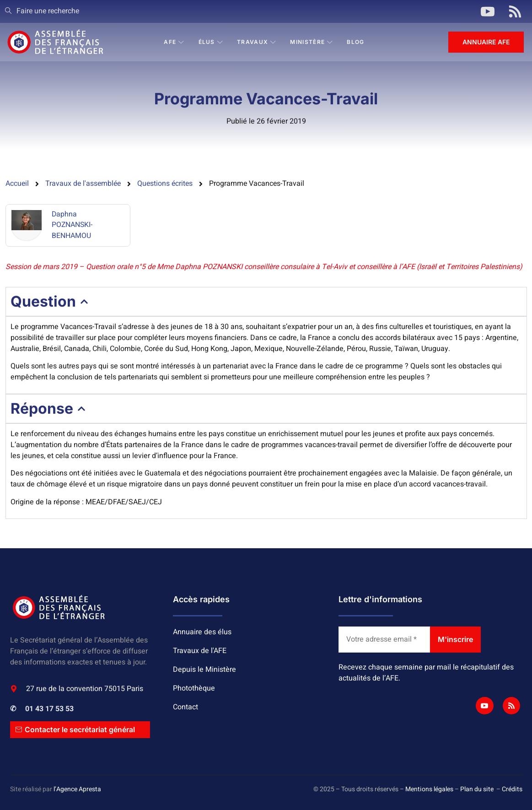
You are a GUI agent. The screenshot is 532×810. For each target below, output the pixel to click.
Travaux (257, 42)
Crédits (512, 790)
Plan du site (477, 790)
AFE (174, 42)
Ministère (312, 42)
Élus (211, 42)
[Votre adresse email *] (384, 640)
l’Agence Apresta (77, 790)
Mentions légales (429, 790)
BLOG (356, 42)
